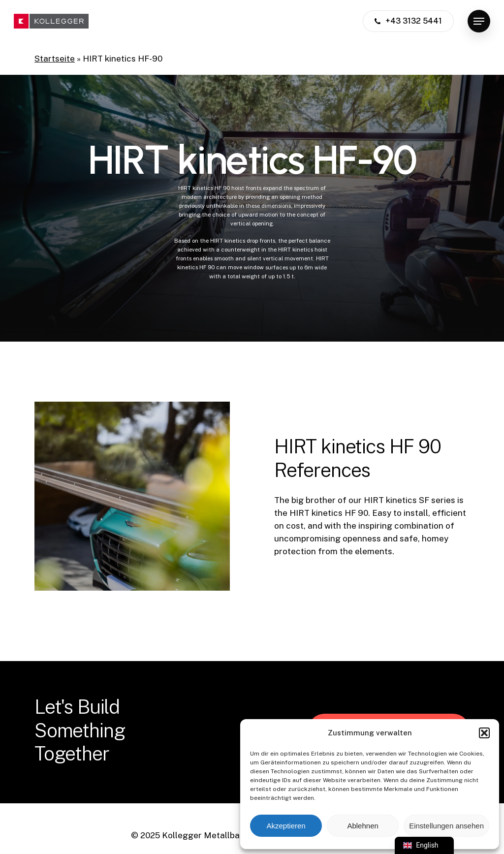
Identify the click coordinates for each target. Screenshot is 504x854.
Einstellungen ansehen (446, 826)
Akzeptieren (286, 826)
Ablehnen (362, 826)
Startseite (55, 59)
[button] (484, 733)
